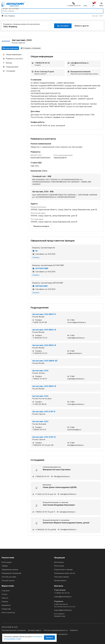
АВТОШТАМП (40, 286)
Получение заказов (61, 577)
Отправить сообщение (31, 48)
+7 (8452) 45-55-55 (62, 593)
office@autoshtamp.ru (60, 476)
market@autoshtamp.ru (63, 596)
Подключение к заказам (63, 569)
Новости (5, 598)
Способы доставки (9, 577)
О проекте (6, 590)
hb (35, 251)
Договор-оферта (35, 630)
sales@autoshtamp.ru (67, 494)
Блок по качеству (8, 612)
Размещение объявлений (11, 573)
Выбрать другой (83, 25)
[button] (98, 16)
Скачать (36, 257)
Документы (6, 605)
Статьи (4, 594)
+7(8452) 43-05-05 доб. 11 (44, 511)
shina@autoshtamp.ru (67, 529)
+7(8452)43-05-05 (41, 476)
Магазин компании (10, 48)
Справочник (6, 609)
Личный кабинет (60, 580)
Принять (49, 638)
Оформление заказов (10, 569)
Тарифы (5, 566)
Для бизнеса (59, 562)
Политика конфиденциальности (56, 630)
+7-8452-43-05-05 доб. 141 (44, 494)
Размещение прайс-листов (65, 573)
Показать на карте (41, 226)
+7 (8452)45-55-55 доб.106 (44, 529)
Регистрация (7, 562)
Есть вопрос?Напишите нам (60, 615)
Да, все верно (63, 25)
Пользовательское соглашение (14, 630)
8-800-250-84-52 (79, 605)
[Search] (50, 11)
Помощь (5, 601)
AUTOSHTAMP (40, 268)
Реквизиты (74, 630)
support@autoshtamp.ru (63, 610)
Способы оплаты (8, 580)
